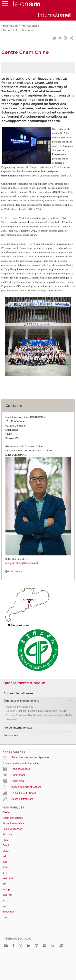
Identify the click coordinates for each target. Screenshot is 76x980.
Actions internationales (18, 693)
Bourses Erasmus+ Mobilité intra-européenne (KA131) (37, 711)
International (29, 26)
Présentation (9, 26)
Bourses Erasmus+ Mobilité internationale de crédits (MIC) (39, 715)
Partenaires (11, 735)
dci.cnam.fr (14, 571)
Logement (12, 719)
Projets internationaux (18, 728)
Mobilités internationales (19, 707)
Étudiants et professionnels (19, 30)
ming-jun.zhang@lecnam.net (22, 563)
